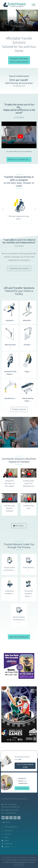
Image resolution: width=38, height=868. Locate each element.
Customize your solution (19, 268)
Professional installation (9, 592)
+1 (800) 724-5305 (10, 813)
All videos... (19, 526)
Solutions (9, 830)
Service (8, 834)
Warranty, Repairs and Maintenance (19, 620)
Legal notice (6, 822)
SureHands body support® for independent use (28, 483)
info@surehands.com (12, 810)
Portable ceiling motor (28, 507)
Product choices (19, 409)
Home (6, 837)
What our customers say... (19, 160)
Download (25, 766)
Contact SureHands (22, 788)
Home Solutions (29, 569)
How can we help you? (19, 637)
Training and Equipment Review (29, 594)
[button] (3, 209)
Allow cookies (19, 865)
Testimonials (9, 844)
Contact (7, 847)
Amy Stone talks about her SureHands (19, 152)
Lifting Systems (11, 827)
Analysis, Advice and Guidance (10, 569)
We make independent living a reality (19, 218)
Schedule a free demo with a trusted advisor (19, 60)
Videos (7, 841)
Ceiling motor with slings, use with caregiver (10, 483)
